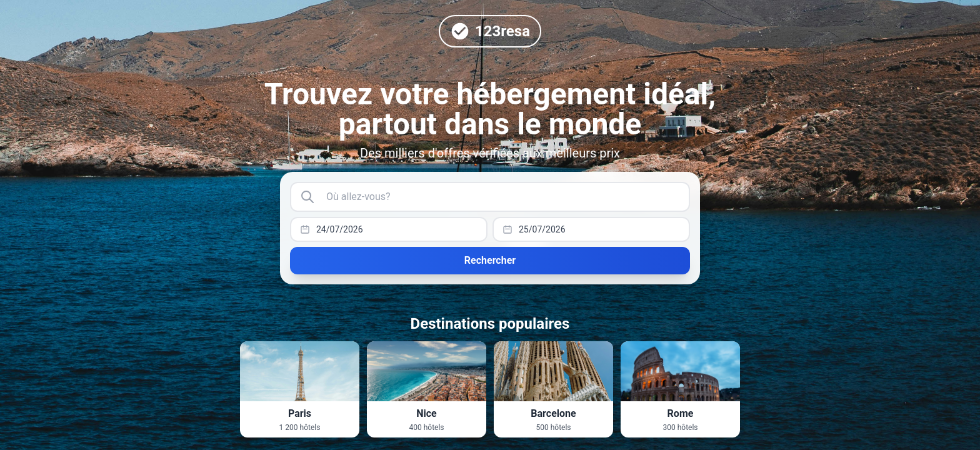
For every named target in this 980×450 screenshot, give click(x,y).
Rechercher (490, 260)
